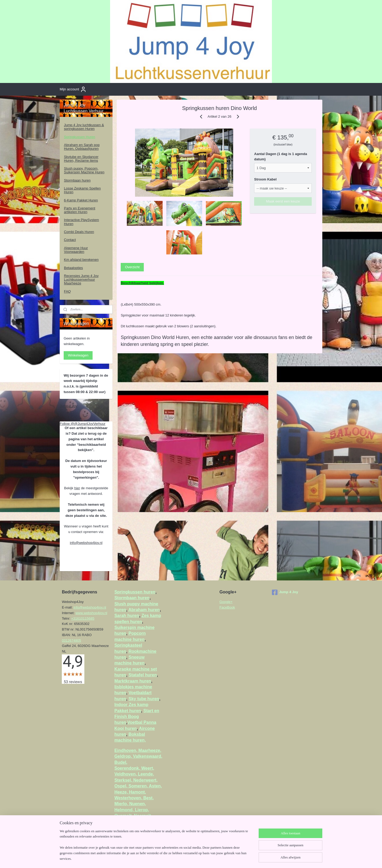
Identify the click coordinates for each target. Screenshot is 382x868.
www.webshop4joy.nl (91, 613)
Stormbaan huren (77, 180)
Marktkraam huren (133, 681)
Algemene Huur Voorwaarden (76, 250)
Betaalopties (73, 268)
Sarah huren (127, 616)
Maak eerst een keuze (283, 201)
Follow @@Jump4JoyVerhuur (83, 424)
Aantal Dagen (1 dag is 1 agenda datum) (281, 157)
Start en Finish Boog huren (137, 717)
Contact (70, 240)
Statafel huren (143, 675)
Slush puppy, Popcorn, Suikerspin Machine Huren (84, 170)
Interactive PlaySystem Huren (81, 222)
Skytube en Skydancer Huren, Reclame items (81, 159)
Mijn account (73, 89)
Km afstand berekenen (81, 260)
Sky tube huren (144, 699)
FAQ (67, 291)
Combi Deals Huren (79, 232)
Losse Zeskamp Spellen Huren (82, 190)
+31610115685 (83, 618)
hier (77, 488)
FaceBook (227, 607)
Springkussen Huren (80, 137)
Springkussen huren (135, 592)
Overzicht (133, 267)
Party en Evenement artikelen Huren (80, 210)
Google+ (226, 602)
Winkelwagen (78, 355)
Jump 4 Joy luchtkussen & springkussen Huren (84, 127)
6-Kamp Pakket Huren (81, 200)
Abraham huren (144, 610)
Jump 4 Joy (68, 406)
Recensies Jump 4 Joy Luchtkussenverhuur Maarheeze (81, 280)
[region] (156, 848)
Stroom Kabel (266, 179)
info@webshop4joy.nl (86, 543)
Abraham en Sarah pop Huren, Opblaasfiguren (82, 147)
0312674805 (71, 640)
